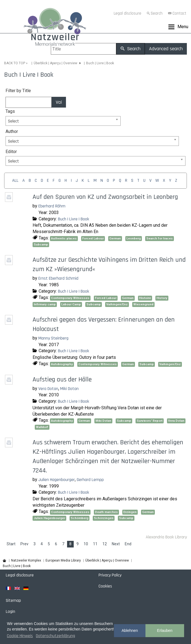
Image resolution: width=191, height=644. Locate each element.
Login (10, 612)
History (162, 298)
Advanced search (166, 49)
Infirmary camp (45, 304)
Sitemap (13, 601)
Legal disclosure (128, 13)
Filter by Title (18, 91)
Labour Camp (71, 304)
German (115, 238)
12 (105, 544)
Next (116, 544)
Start (11, 544)
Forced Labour (93, 238)
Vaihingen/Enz (117, 304)
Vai (59, 102)
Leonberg (134, 238)
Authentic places (64, 238)
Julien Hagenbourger (57, 480)
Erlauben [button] (165, 630)
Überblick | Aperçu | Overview (55, 63)
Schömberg (79, 518)
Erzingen (130, 512)
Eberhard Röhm (52, 206)
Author (12, 131)
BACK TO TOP (15, 63)
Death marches (106, 512)
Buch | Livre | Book (74, 219)
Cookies (105, 586)
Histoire (145, 298)
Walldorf (42, 427)
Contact (179, 13)
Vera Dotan (48, 389)
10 (86, 544)
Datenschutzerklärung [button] (55, 636)
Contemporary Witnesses (70, 298)
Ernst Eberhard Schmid (58, 278)
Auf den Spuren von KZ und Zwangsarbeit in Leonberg (105, 197)
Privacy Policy (110, 575)
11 (95, 544)
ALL (15, 181)
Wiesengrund (143, 304)
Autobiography (62, 364)
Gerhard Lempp (90, 480)
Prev (24, 544)
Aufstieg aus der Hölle (62, 380)
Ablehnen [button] (130, 630)
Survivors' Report (150, 421)
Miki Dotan (69, 389)
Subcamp (41, 244)
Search (157, 13)
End (128, 544)
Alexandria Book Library (166, 537)
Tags (10, 111)
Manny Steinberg (53, 338)
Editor (11, 152)
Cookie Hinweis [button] (20, 636)
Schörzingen (104, 518)
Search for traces (160, 238)
